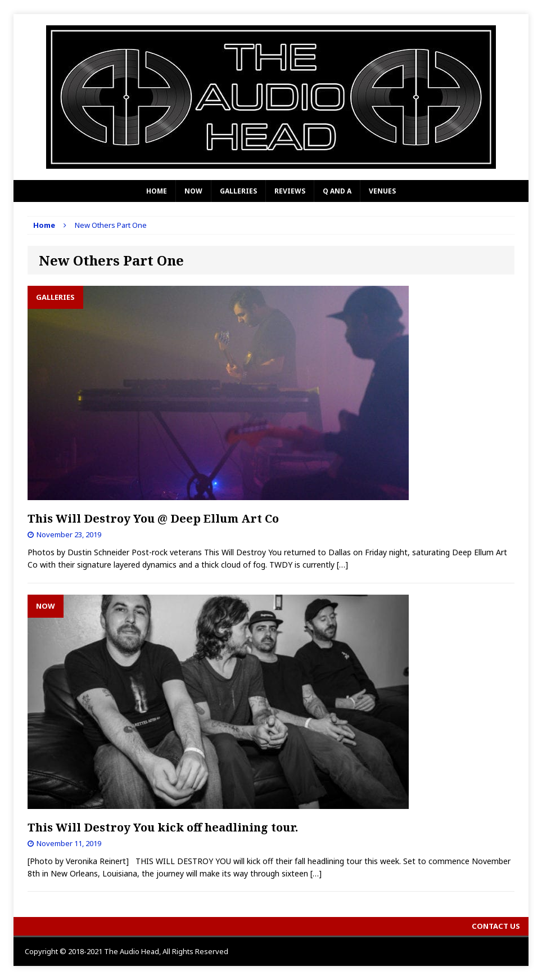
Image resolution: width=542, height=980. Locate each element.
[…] (342, 565)
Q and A (337, 191)
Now (193, 191)
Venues (382, 191)
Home (157, 191)
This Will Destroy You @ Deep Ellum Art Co (153, 518)
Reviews (290, 191)
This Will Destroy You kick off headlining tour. (163, 827)
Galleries (238, 191)
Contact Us (496, 926)
